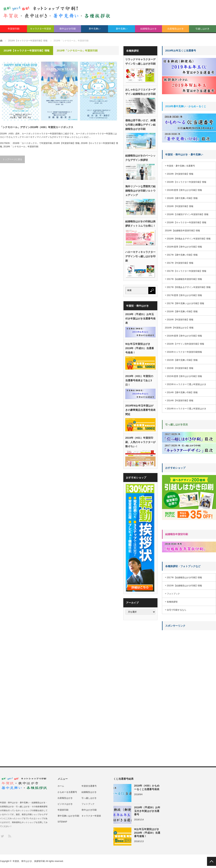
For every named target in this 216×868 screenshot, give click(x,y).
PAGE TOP (211, 861)
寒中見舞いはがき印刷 (68, 816)
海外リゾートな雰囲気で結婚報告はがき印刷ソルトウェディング (140, 191)
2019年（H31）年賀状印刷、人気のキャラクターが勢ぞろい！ (140, 442)
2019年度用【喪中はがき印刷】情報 (184, 190)
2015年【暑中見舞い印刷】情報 (182, 360)
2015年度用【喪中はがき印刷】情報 (184, 376)
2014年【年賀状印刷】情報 (180, 401)
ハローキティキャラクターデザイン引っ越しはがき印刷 (140, 256)
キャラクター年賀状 (41, 29)
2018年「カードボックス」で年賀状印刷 (32, 143)
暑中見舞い (122, 29)
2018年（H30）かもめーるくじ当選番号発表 (147, 787)
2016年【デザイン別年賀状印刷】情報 (185, 344)
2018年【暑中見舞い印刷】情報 (182, 198)
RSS (9, 836)
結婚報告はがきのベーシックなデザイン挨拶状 (140, 158)
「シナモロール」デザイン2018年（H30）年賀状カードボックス (37, 127)
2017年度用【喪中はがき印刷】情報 (184, 295)
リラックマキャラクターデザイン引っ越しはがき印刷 (140, 62)
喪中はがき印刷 (68, 29)
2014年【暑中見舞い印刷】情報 (182, 392)
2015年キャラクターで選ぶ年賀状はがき (187, 384)
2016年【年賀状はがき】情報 (179, 328)
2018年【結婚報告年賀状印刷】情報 (182, 231)
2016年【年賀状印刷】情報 (180, 320)
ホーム (61, 786)
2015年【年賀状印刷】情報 (180, 368)
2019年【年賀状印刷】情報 (180, 174)
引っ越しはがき (89, 798)
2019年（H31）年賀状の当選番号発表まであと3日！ (139, 380)
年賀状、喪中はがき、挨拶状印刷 (29, 861)
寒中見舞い (95, 29)
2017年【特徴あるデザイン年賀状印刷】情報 (189, 287)
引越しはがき (202, 29)
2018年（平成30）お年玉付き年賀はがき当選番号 (147, 811)
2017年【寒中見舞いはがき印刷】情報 (185, 303)
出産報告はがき (176, 29)
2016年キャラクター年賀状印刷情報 (184, 352)
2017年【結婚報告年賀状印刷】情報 (184, 279)
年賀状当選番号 (89, 786)
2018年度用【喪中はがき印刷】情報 (184, 247)
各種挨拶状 (172, 602)
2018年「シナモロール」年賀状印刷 (21, 147)
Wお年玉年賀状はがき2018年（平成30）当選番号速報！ (147, 833)
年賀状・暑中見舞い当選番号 (181, 166)
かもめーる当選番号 (67, 792)
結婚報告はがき (149, 29)
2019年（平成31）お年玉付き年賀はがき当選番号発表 (140, 319)
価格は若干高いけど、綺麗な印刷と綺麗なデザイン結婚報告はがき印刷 (140, 125)
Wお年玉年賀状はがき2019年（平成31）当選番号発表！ (140, 348)
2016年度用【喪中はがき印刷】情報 (184, 336)
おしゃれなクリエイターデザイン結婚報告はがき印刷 (140, 92)
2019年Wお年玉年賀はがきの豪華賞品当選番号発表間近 (140, 410)
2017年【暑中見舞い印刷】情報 (182, 255)
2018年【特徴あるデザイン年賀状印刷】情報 (189, 239)
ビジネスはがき (65, 804)
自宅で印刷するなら (177, 610)
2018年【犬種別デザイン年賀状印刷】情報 (188, 214)
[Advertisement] (173, 687)
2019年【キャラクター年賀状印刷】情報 (187, 182)
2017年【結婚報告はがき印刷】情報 (184, 578)
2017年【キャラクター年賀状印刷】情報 (187, 271)
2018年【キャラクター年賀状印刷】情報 (187, 222)
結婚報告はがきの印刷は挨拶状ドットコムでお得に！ (140, 224)
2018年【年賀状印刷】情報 (67, 143)
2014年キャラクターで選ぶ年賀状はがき (187, 409)
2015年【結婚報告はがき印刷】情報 (184, 586)
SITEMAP (62, 822)
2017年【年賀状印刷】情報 (180, 263)
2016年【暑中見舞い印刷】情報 (182, 312)
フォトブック (173, 594)
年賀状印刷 (14, 29)
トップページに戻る (12, 159)
